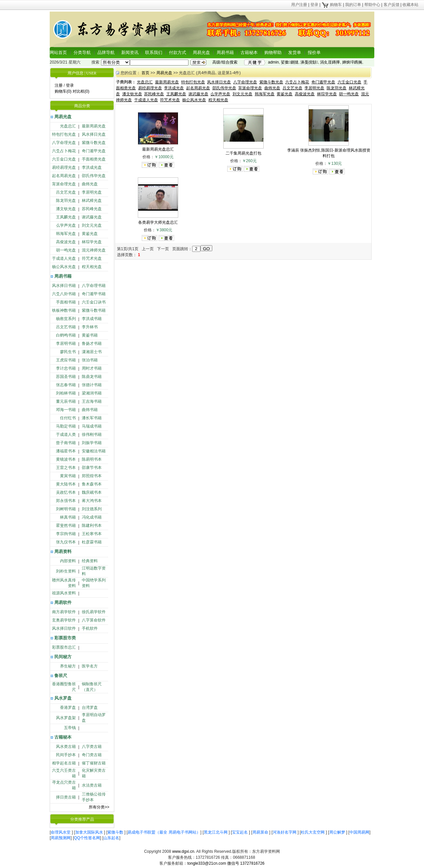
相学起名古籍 (64, 763)
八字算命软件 (94, 620)
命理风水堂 (61, 832)
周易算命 (261, 832)
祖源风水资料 (64, 593)
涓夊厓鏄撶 (330, 62)
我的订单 (353, 5)
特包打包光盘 (64, 134)
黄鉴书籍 (90, 335)
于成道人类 (66, 434)
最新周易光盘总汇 (158, 149)
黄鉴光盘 (90, 234)
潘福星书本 (66, 451)
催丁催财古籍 (94, 763)
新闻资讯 (130, 52)
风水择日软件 (64, 628)
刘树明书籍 (66, 509)
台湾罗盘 (90, 708)
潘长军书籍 (92, 418)
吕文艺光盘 (66, 192)
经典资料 (90, 561)
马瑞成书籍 (92, 426)
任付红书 (68, 418)
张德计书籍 (92, 385)
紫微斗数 (116, 832)
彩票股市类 (65, 638)
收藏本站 (410, 5)
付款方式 (178, 52)
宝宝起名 (240, 832)
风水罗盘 (63, 698)
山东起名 (111, 838)
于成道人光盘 (64, 258)
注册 (59, 85)
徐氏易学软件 (94, 612)
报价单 (314, 52)
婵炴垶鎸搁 (352, 62)
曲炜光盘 (90, 184)
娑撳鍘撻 (290, 62)
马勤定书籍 (66, 426)
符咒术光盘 (92, 258)
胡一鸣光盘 (66, 250)
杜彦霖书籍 (92, 542)
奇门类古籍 (92, 755)
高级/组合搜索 (225, 62)
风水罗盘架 (66, 718)
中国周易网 (359, 832)
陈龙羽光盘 (66, 201)
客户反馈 (392, 5)
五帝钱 (70, 728)
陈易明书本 (92, 459)
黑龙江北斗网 (216, 832)
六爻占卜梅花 (64, 151)
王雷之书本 (66, 468)
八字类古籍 (92, 747)
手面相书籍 (66, 302)
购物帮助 (273, 52)
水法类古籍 (92, 785)
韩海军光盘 (66, 234)
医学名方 (90, 666)
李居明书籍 (66, 343)
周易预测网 (61, 838)
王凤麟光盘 (66, 217)
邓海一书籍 (66, 410)
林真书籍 (68, 517)
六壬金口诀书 (94, 302)
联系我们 (154, 52)
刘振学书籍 (92, 443)
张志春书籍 (66, 385)
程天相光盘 (92, 267)
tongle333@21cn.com (207, 863)
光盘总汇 (68, 126)
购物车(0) (63, 91)
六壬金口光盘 (64, 159)
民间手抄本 (66, 755)
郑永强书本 (66, 501)
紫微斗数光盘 (94, 143)
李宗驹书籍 (66, 534)
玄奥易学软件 (64, 620)
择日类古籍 (66, 797)
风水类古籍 (66, 747)
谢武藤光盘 (92, 217)
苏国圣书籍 (66, 377)
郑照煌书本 (92, 476)
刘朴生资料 (66, 571)
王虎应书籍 (66, 360)
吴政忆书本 (66, 492)
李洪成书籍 (92, 319)
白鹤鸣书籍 (66, 335)
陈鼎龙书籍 (92, 377)
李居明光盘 (92, 192)
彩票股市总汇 (64, 647)
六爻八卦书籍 (64, 294)
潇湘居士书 (92, 352)
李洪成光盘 (92, 167)
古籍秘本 (249, 52)
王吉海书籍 (92, 401)
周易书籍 (225, 52)
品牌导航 (106, 52)
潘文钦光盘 (66, 209)
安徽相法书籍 (94, 451)
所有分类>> (99, 807)
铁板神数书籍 (64, 310)
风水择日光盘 (94, 134)
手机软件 (90, 628)
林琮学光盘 (92, 242)
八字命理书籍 (94, 286)
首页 (145, 73)
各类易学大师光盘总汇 (158, 222)
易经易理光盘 (64, 167)
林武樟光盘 (92, 201)
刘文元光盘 (92, 225)
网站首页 (58, 52)
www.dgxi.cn (183, 851)
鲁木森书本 (92, 484)
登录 (314, 5)
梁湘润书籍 (92, 393)
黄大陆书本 (66, 484)
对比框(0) (81, 91)
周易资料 (63, 551)
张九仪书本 (66, 542)
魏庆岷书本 (92, 492)
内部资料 (68, 561)
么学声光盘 (66, 225)
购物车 (332, 5)
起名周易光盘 (64, 176)
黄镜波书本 (66, 459)
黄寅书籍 (68, 476)
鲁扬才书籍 (92, 343)
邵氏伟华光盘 (94, 176)
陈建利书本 (92, 525)
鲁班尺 (61, 676)
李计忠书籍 (66, 368)
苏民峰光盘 (92, 209)
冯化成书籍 (92, 517)
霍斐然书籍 (66, 525)
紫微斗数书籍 (94, 310)
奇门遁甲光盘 (94, 151)
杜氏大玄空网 (313, 832)
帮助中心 (372, 5)
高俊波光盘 (66, 242)
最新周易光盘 (94, 126)
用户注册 (299, 5)
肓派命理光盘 (64, 184)
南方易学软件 (64, 612)
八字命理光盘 (64, 143)
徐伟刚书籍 (92, 434)
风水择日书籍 (64, 286)
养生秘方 (68, 666)
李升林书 (90, 327)
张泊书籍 (90, 360)
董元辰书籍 (66, 401)
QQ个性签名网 (87, 838)
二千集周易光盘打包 (243, 153)
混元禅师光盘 (94, 250)
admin (273, 62)
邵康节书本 (92, 468)
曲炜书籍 (90, 410)
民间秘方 (63, 657)
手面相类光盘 (94, 159)
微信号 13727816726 (246, 863)
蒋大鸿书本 (92, 501)
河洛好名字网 (285, 832)
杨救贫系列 (66, 319)
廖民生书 (68, 352)
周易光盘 (201, 52)
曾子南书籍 (66, 443)
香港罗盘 (68, 708)
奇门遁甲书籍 (94, 294)
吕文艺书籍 (66, 327)
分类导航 (82, 52)
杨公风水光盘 (64, 267)
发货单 (295, 52)
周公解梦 (338, 832)
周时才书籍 (92, 368)
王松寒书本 (92, 534)
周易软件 (63, 602)
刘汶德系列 (92, 509)
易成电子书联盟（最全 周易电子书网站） (164, 832)
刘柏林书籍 (66, 393)
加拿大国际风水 (90, 832)
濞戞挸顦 (309, 62)
